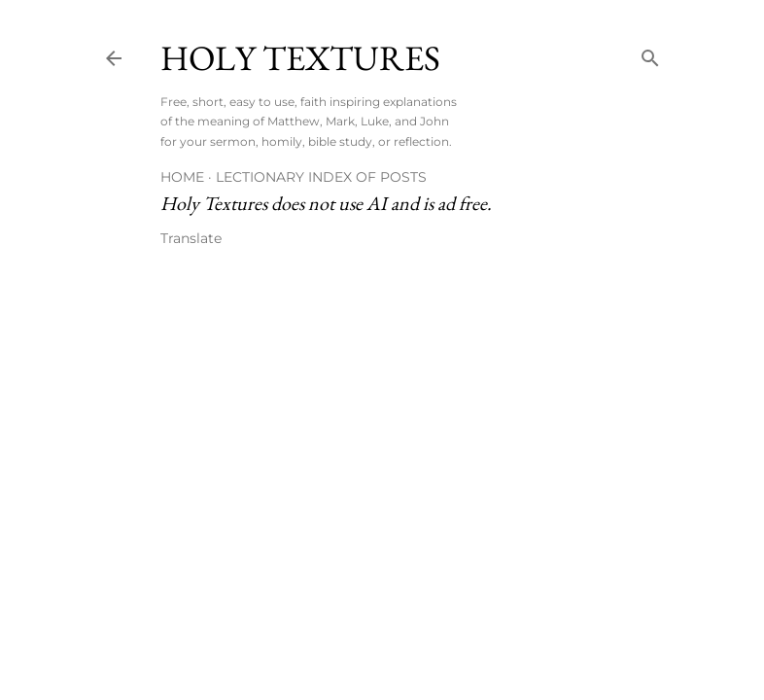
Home (182, 177)
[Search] (650, 54)
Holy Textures (300, 58)
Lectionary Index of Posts (321, 177)
